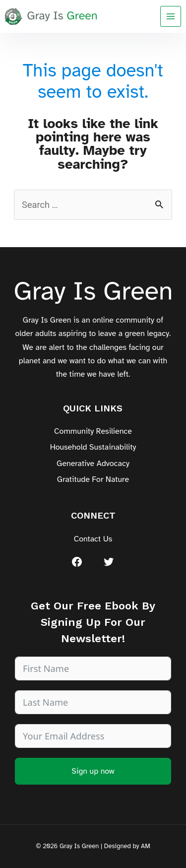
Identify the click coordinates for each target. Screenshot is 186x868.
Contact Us (93, 539)
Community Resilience (93, 431)
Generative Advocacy (93, 464)
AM (146, 846)
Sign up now (93, 771)
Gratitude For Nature (93, 479)
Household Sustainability (93, 447)
